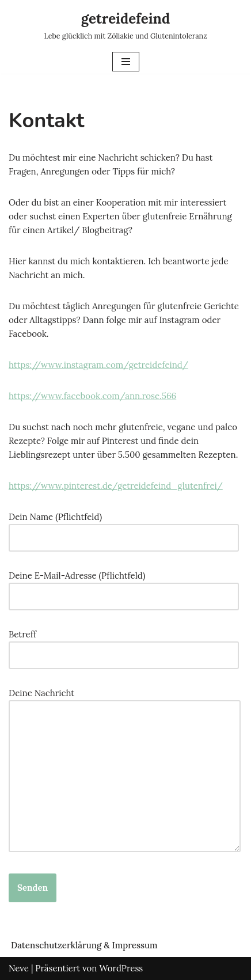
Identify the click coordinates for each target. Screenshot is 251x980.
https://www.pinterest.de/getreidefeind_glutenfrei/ (116, 486)
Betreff (124, 645)
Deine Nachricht (125, 771)
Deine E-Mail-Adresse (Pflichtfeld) (124, 586)
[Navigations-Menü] (126, 62)
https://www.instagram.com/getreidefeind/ (98, 365)
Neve (19, 968)
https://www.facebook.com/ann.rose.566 (92, 396)
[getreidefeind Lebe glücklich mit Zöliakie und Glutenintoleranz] (125, 25)
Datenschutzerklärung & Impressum (84, 945)
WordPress (121, 968)
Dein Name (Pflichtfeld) (124, 527)
